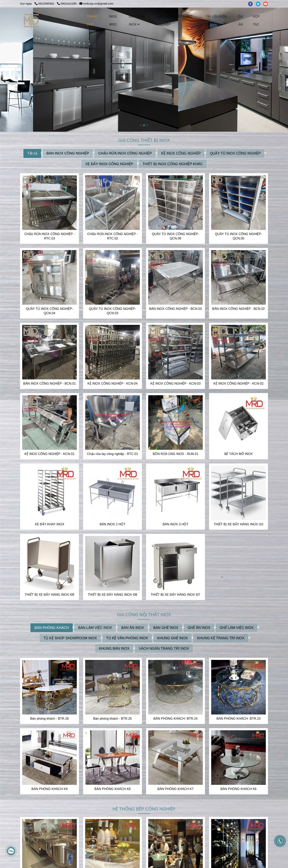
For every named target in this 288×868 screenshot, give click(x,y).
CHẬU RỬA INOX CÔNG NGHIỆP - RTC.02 (112, 236)
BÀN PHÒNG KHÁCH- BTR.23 (238, 718)
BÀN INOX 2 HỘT (112, 524)
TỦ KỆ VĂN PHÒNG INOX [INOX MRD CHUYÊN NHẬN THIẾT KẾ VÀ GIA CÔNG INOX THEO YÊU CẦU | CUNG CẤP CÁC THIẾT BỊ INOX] (127, 638)
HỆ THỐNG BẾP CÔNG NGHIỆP (176, 20)
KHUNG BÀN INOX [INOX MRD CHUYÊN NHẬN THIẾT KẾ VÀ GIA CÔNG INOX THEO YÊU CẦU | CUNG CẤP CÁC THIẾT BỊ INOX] (114, 648)
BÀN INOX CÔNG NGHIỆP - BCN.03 (175, 309)
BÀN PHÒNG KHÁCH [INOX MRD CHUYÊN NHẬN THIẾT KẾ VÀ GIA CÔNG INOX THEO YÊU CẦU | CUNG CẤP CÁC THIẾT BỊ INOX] (52, 628)
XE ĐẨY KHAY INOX (50, 524)
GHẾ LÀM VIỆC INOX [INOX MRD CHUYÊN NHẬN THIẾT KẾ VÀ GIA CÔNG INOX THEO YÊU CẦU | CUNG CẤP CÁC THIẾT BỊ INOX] (237, 628)
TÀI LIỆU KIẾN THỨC (216, 20)
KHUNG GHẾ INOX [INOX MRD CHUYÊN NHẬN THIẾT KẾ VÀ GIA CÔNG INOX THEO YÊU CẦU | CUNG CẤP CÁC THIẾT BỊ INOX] (172, 638)
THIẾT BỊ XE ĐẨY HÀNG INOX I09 (49, 594)
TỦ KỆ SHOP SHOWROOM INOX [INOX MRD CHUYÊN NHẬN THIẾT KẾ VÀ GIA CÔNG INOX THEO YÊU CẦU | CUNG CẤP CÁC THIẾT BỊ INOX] (70, 638)
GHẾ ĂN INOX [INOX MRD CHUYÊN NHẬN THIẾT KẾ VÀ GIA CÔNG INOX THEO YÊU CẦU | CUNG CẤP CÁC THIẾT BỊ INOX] (199, 628)
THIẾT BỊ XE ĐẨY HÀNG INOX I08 (112, 594)
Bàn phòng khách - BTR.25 (112, 718)
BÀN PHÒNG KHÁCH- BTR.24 (175, 718)
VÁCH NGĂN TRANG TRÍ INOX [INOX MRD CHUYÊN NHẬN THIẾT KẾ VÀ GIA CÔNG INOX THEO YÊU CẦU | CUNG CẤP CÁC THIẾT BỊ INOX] (164, 648)
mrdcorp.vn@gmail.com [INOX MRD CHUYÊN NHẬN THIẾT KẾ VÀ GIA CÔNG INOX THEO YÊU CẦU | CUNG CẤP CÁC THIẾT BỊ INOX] (96, 4)
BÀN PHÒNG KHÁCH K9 (49, 789)
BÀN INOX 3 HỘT (175, 524)
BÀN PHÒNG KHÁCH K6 (238, 789)
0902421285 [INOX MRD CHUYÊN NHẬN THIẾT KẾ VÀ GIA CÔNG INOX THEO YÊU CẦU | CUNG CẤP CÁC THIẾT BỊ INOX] (67, 4)
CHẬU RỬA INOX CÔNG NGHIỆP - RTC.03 (49, 236)
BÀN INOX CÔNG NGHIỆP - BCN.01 (49, 383)
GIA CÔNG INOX (137, 20)
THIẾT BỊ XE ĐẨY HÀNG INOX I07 (175, 594)
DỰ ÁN (241, 20)
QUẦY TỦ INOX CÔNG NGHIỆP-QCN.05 (239, 236)
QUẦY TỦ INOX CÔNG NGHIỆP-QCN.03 (113, 311)
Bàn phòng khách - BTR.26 (49, 718)
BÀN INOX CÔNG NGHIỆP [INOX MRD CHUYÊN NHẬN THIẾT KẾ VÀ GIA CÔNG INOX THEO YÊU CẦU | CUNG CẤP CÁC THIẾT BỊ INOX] (68, 153)
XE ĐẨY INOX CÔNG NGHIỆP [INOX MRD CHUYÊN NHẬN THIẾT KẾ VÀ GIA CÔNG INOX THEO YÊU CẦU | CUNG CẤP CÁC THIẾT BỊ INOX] (109, 164)
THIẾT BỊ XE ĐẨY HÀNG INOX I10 (238, 524)
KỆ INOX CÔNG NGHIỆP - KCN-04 (112, 383)
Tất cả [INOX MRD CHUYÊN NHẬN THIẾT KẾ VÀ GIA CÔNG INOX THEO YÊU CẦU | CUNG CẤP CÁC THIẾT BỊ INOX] (32, 153)
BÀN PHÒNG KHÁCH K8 (112, 789)
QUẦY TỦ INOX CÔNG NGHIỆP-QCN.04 (50, 311)
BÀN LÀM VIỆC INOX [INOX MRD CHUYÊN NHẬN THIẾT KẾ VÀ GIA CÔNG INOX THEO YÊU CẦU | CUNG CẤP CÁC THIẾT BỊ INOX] (95, 628)
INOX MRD (113, 20)
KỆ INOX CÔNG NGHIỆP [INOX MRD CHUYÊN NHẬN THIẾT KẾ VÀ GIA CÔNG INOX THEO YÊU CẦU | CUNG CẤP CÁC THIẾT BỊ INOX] (181, 153)
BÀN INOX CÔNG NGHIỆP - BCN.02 (238, 309)
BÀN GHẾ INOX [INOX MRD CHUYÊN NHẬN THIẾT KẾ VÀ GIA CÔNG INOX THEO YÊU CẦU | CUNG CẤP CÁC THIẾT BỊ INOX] (166, 628)
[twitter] (259, 4)
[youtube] (267, 4)
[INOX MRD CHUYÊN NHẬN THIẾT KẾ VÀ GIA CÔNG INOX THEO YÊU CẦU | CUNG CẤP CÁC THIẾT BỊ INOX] (31, 21)
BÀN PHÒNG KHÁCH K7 (175, 789)
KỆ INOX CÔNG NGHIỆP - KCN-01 (49, 454)
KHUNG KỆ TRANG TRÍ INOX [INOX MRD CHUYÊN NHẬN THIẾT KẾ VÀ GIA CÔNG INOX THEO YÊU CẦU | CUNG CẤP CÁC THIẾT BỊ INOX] (221, 638)
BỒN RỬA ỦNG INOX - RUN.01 (175, 454)
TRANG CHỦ (92, 20)
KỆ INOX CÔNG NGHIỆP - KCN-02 (238, 383)
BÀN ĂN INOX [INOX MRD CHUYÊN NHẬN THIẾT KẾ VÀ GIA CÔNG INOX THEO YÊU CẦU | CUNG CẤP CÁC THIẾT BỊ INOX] (133, 628)
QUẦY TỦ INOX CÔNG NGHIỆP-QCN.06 (176, 236)
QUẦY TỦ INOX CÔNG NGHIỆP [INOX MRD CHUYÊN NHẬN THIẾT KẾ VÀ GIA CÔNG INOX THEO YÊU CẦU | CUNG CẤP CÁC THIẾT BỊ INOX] (235, 153)
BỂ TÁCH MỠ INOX (239, 454)
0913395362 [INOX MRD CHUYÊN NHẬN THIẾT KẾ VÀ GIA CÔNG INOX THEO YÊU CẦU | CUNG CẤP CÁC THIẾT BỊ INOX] (45, 4)
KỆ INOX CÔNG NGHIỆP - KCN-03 (175, 383)
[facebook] (252, 4)
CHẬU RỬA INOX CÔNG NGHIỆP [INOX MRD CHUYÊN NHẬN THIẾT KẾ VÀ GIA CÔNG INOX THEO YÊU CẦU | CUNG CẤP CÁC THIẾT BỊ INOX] (125, 153)
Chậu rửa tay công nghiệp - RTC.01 (112, 454)
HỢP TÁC (256, 20)
